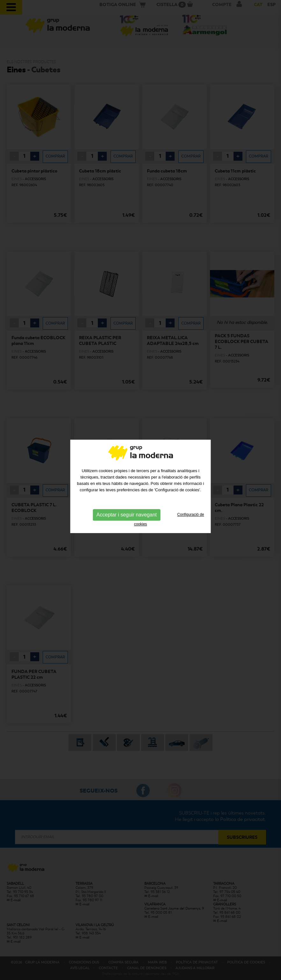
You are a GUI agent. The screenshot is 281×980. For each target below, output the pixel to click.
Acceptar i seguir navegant (127, 491)
